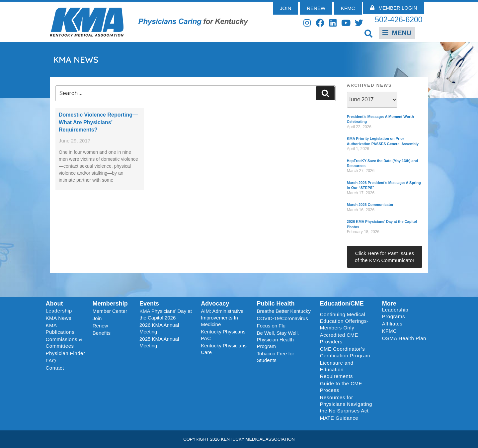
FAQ (51, 360)
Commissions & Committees (64, 343)
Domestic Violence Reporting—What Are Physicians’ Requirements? (98, 122)
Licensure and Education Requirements (337, 369)
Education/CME (342, 304)
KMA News (59, 318)
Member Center (110, 311)
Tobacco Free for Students (275, 357)
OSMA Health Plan (404, 338)
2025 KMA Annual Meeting (159, 342)
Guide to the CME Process (341, 387)
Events (149, 304)
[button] (369, 33)
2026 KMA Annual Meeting (159, 328)
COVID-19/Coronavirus (282, 318)
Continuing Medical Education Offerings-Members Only (344, 321)
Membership (110, 304)
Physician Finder (66, 353)
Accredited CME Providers (339, 338)
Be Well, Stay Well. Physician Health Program (278, 340)
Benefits (102, 333)
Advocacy (215, 304)
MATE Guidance (339, 418)
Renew (100, 326)
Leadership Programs (405, 313)
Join (97, 318)
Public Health (276, 304)
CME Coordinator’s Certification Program (345, 352)
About (54, 304)
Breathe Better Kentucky (284, 311)
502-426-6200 (398, 20)
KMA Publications (60, 329)
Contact (55, 368)
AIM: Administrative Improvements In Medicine (222, 318)
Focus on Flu (271, 326)
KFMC (390, 331)
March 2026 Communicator (370, 205)
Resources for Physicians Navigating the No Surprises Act (346, 404)
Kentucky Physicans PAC (223, 335)
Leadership (61, 311)
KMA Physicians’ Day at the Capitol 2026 (166, 314)
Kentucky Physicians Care (224, 349)
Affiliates (394, 324)
